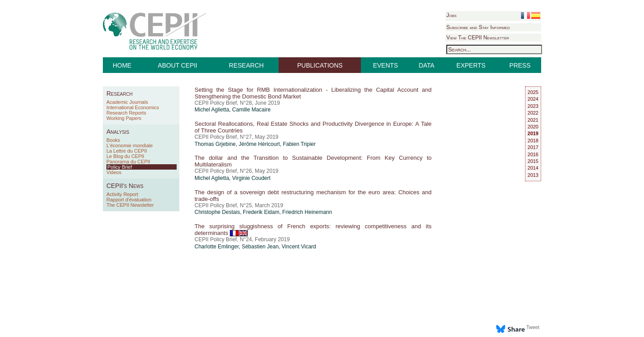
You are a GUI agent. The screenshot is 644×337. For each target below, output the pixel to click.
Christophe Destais (217, 212)
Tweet (533, 327)
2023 (533, 106)
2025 (533, 92)
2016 (533, 154)
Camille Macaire (251, 110)
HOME (122, 65)
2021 (533, 120)
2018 (533, 141)
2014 (533, 168)
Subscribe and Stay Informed (478, 27)
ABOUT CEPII (178, 65)
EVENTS (386, 65)
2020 (533, 127)
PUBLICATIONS (320, 65)
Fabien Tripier (299, 144)
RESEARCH (246, 65)
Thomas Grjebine (215, 144)
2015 (533, 161)
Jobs (451, 15)
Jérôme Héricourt (259, 144)
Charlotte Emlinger (217, 247)
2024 (533, 99)
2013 (533, 175)
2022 (533, 113)
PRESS (520, 65)
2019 (533, 133)
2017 (533, 147)
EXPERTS (471, 65)
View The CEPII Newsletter (478, 38)
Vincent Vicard (299, 247)
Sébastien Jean (260, 247)
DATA (426, 65)
